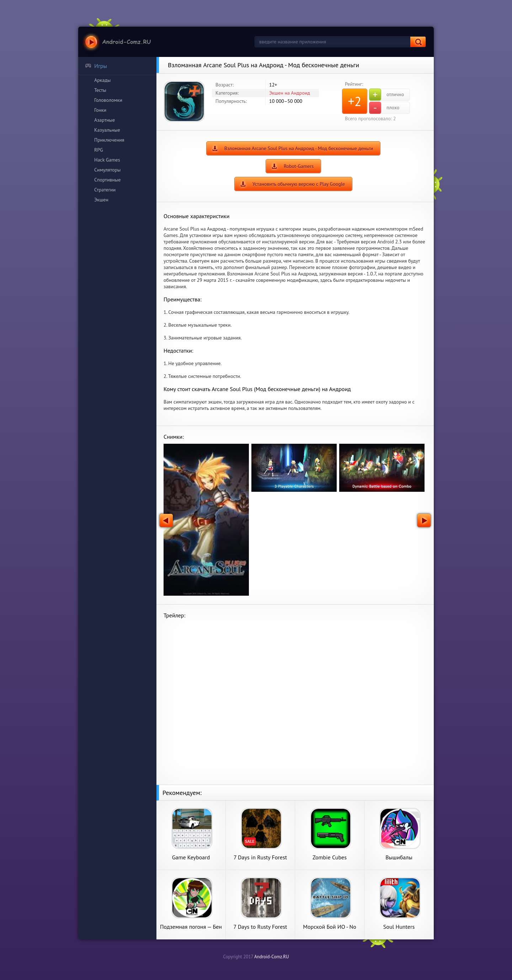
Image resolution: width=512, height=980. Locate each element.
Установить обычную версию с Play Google (299, 184)
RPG (99, 150)
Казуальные (107, 130)
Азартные (105, 120)
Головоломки (108, 100)
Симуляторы (107, 170)
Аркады (102, 80)
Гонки (100, 110)
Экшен (101, 200)
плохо (384, 108)
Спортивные (107, 180)
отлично (386, 95)
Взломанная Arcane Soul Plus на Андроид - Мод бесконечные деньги (299, 148)
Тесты (100, 90)
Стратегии (105, 190)
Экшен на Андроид (290, 93)
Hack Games (107, 160)
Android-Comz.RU (272, 957)
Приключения (109, 140)
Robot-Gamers (299, 166)
